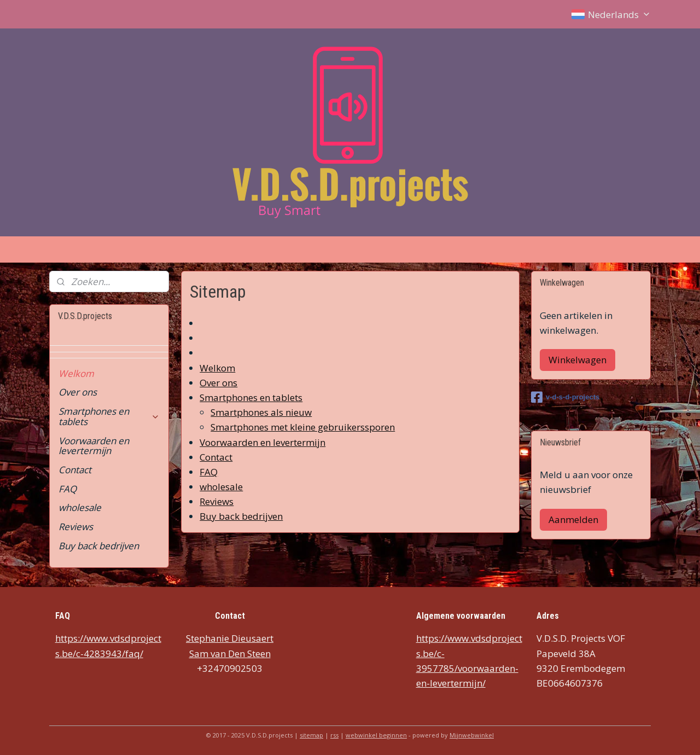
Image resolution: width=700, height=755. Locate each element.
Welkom (217, 368)
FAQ (209, 472)
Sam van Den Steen (230, 654)
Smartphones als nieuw (261, 412)
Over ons (218, 383)
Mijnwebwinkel (472, 735)
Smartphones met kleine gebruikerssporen (303, 428)
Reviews (217, 501)
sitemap (311, 735)
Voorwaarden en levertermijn (262, 442)
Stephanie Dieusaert (230, 638)
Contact (216, 457)
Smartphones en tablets (251, 397)
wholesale (221, 487)
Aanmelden (573, 519)
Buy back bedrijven (241, 517)
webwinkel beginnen (376, 735)
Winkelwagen (577, 360)
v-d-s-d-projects (565, 397)
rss (334, 735)
